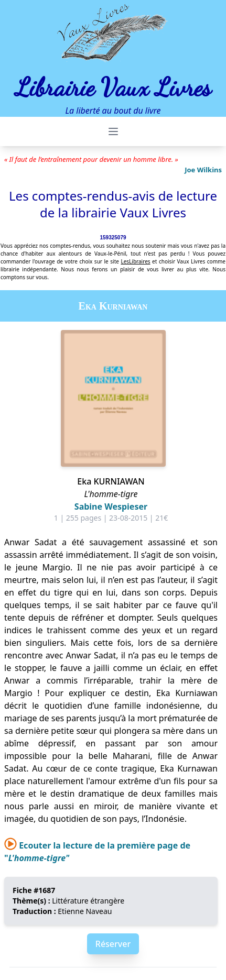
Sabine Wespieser (111, 506)
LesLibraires (135, 261)
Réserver (113, 944)
